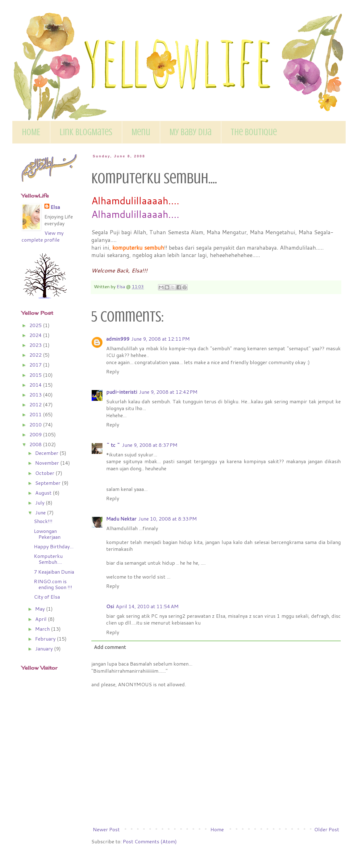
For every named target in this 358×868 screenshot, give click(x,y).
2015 (36, 375)
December (47, 453)
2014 (36, 385)
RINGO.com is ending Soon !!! (53, 584)
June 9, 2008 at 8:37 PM (150, 445)
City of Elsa (47, 597)
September (48, 483)
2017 (36, 365)
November (48, 463)
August (44, 493)
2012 (36, 404)
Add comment (110, 647)
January (45, 648)
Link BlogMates (86, 132)
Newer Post (106, 829)
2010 (36, 424)
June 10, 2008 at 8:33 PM (168, 519)
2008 (36, 444)
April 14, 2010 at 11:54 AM (147, 606)
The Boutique (254, 132)
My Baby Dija (190, 132)
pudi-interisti (122, 392)
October (45, 473)
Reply (113, 371)
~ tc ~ (113, 445)
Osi (110, 606)
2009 (36, 434)
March (43, 629)
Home (217, 829)
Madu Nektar (121, 519)
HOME (31, 132)
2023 (36, 345)
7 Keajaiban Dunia (54, 572)
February (46, 639)
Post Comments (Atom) (150, 841)
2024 (36, 335)
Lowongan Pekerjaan (47, 534)
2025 (36, 325)
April (42, 619)
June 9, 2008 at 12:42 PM (168, 392)
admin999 (118, 339)
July (40, 503)
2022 (36, 355)
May (41, 609)
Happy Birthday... (54, 546)
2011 (36, 414)
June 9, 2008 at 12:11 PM (160, 339)
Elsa (55, 207)
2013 (36, 395)
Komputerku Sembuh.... (48, 559)
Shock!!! (43, 521)
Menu (141, 132)
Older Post (327, 829)
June (41, 512)
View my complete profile (43, 236)
